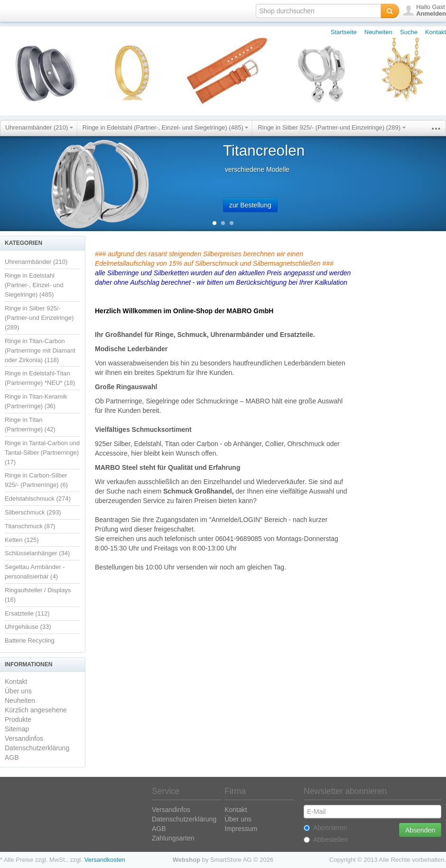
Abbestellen (326, 840)
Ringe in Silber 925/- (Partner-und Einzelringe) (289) (331, 127)
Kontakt (436, 32)
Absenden (420, 830)
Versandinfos (24, 738)
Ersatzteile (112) (27, 613)
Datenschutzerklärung (37, 748)
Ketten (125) (22, 540)
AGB (12, 757)
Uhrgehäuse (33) (28, 627)
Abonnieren (325, 828)
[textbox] (318, 11)
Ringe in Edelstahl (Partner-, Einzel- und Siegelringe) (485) (166, 127)
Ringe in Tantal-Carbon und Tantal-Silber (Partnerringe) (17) (42, 453)
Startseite (344, 32)
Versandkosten (105, 860)
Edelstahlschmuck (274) (38, 499)
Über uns (18, 691)
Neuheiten (378, 32)
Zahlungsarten (173, 838)
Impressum (241, 829)
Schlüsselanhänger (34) (37, 553)
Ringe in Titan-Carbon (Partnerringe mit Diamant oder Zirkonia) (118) (40, 350)
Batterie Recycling (30, 640)
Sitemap (17, 729)
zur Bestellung (250, 205)
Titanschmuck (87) (30, 526)
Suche (409, 32)
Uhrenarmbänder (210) (39, 127)
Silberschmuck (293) (33, 512)
